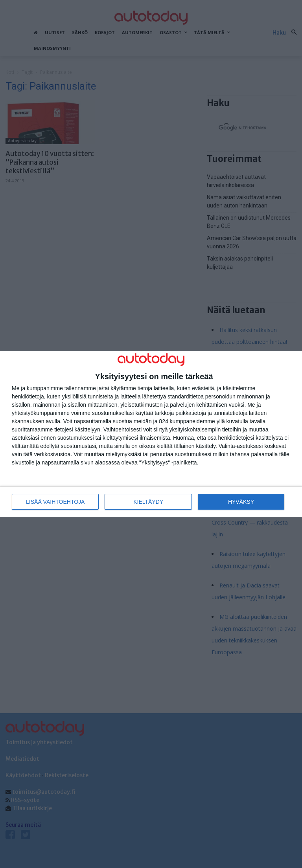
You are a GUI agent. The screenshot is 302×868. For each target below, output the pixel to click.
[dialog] (151, 434)
